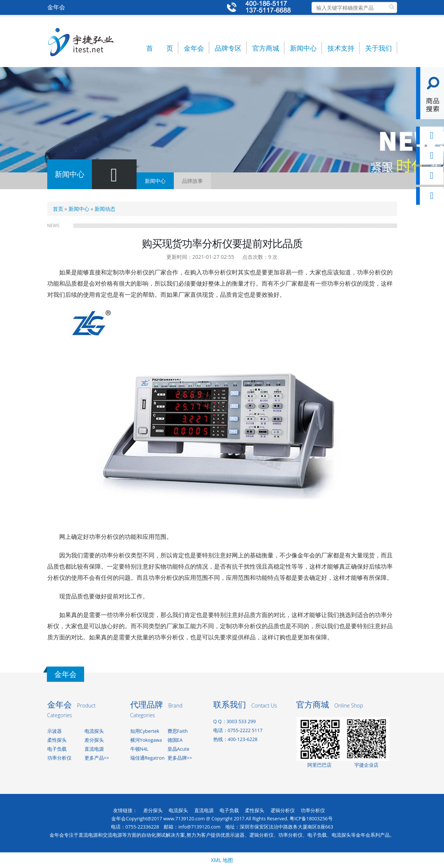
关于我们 (378, 48)
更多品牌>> (180, 758)
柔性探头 (57, 740)
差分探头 (94, 740)
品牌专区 (228, 48)
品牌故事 (192, 181)
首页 (58, 209)
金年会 (194, 48)
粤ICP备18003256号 (311, 819)
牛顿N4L (139, 749)
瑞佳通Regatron (148, 758)
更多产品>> (97, 758)
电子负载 (57, 749)
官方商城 (266, 48)
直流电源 (94, 749)
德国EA (175, 740)
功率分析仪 (59, 758)
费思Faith (178, 731)
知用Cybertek (145, 731)
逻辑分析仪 (283, 810)
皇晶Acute (178, 749)
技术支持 (341, 48)
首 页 (160, 48)
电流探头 (94, 731)
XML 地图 (222, 860)
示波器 (55, 731)
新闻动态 (105, 209)
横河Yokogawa (146, 740)
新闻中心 (303, 48)
